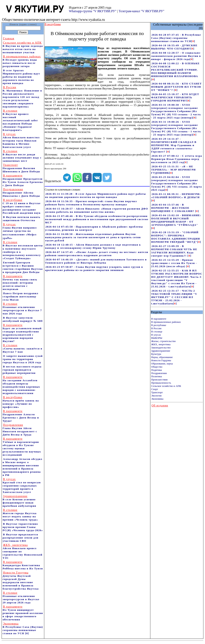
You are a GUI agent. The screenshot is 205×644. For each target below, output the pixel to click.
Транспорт (157, 392)
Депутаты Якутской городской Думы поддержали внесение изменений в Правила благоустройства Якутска (21, 581)
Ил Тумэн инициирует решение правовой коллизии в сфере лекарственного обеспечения (23, 613)
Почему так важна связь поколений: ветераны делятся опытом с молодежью (20, 283)
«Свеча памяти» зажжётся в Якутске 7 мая (22, 349)
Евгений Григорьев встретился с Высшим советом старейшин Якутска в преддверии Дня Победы (23, 267)
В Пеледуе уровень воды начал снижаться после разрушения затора (22, 61)
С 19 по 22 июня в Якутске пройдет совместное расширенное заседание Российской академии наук (22, 206)
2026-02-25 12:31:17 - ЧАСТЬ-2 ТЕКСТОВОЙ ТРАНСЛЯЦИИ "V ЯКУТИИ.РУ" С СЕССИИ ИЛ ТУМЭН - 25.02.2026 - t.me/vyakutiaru (174, 297)
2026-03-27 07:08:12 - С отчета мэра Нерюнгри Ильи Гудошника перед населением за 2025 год (177, 159)
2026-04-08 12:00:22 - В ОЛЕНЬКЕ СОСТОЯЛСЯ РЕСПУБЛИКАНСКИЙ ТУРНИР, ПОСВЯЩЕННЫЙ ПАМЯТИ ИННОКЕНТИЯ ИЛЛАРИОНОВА (175, 70)
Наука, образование (162, 357)
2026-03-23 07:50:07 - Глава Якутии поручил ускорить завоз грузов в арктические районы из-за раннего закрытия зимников (94, 268)
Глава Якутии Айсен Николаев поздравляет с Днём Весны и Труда (20, 430)
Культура (156, 354)
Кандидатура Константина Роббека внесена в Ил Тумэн (23, 565)
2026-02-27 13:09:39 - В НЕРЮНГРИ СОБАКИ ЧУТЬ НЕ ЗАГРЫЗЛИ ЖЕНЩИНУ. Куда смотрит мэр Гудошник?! (174, 251)
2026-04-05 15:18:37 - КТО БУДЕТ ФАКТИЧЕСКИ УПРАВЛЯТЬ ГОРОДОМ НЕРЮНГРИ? (175, 97)
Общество (157, 367)
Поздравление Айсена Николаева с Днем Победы (21, 193)
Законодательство (161, 348)
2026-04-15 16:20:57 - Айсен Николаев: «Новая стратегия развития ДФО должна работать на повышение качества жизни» (96, 210)
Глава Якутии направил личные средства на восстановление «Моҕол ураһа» (20, 231)
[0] (27, 633)
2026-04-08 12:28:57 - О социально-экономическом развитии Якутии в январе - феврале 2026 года (176, 56)
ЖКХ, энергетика (161, 344)
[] (193, 41)
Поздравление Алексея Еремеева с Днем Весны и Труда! (21, 416)
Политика (157, 376)
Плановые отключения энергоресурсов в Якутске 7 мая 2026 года (22, 309)
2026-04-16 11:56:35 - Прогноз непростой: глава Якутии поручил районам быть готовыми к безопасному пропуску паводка (91, 203)
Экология (156, 396)
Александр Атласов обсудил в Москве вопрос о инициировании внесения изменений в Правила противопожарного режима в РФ (22, 467)
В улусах (156, 335)
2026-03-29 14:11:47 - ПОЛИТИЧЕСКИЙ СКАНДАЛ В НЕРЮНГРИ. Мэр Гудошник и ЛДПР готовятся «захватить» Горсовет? (174, 145)
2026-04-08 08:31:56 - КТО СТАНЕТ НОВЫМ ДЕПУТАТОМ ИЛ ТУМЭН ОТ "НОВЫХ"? (176, 87)
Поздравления (159, 373)
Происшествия (159, 380)
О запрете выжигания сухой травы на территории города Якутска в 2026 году (23, 359)
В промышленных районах (166, 322)
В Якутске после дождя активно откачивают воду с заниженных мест (22, 156)
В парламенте (159, 319)
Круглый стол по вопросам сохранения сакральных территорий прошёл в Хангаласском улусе (22, 486)
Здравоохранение (161, 351)
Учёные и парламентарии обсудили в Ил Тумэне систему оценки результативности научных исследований (22, 447)
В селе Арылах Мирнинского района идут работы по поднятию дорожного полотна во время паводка (21, 77)
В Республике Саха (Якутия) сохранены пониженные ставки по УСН (23, 628)
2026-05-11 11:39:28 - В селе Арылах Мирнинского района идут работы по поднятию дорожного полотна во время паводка (95, 195)
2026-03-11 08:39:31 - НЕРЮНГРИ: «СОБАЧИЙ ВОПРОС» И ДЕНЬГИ (176, 196)
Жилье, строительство (163, 341)
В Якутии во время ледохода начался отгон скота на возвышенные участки (23, 48)
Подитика (157, 370)
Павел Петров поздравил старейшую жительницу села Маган (20, 296)
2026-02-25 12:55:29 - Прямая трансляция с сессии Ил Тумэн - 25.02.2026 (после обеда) (174, 263)
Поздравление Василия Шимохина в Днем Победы (21, 168)
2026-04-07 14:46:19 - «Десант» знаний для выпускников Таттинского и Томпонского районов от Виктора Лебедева (96, 261)
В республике (159, 325)
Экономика (157, 399)
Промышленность (161, 383)
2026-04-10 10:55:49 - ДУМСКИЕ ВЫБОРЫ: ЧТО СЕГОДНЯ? (174, 47)
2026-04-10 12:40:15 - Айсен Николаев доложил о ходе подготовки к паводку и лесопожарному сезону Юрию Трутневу (93, 246)
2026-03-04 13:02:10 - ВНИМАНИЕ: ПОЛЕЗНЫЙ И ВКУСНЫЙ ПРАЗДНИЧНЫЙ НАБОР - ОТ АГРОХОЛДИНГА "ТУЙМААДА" (176, 220)
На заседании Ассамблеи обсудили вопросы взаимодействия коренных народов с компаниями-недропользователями (21, 385)
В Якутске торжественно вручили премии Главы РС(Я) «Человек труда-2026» (23, 527)
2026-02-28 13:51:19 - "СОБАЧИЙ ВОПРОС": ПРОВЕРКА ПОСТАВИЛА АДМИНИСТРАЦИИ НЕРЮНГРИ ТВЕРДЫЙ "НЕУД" (176, 237)
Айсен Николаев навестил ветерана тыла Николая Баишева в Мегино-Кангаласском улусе (21, 141)
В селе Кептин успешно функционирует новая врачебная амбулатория (19, 501)
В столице (157, 332)
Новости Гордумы (161, 360)
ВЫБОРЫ (157, 338)
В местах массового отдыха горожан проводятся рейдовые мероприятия (22, 370)
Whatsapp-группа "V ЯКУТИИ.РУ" (93, 11)
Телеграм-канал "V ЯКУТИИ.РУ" (141, 11)
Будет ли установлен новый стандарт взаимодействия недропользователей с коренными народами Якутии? (22, 333)
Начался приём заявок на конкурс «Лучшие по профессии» (21, 402)
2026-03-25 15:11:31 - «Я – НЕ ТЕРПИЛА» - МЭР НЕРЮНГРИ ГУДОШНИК (173, 170)
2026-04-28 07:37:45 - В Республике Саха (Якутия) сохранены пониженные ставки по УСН (176, 38)
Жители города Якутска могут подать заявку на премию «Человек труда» (20, 515)
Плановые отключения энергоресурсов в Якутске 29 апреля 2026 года (21, 598)
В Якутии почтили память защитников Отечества (21, 219)
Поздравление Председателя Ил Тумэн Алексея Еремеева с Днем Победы (23, 180)
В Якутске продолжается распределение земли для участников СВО (21, 538)
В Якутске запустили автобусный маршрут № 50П (23, 319)
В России (156, 328)
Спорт (155, 389)
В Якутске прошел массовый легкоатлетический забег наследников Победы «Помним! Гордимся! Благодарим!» (20, 120)
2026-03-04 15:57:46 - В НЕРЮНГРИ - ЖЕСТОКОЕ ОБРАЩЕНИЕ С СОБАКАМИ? (173, 208)
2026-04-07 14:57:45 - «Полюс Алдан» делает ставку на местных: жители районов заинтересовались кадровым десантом (97, 254)
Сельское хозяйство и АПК (166, 386)
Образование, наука (162, 364)
